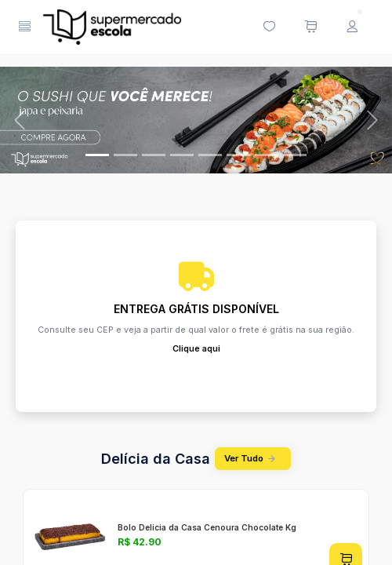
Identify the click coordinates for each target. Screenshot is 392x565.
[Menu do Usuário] (352, 27)
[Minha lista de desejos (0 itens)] (269, 27)
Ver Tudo (252, 459)
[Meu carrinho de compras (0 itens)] (310, 27)
